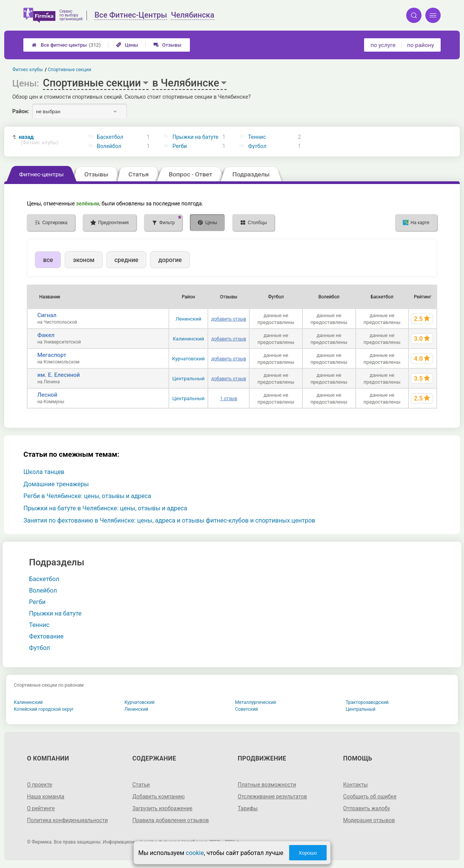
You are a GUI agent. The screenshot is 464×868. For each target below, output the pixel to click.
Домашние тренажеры (56, 484)
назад (39, 140)
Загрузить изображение (163, 808)
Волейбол (109, 146)
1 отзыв (229, 399)
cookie (195, 853)
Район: (21, 111)
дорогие (170, 260)
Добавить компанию (159, 796)
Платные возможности (267, 785)
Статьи (141, 785)
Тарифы (248, 808)
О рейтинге (41, 808)
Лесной (47, 395)
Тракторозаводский (367, 702)
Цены (127, 45)
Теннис (257, 137)
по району (420, 45)
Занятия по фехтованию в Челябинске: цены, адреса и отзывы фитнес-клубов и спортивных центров (169, 520)
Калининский (188, 339)
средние (127, 260)
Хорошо (308, 853)
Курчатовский (189, 359)
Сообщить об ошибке (370, 796)
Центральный (188, 379)
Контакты (355, 785)
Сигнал (47, 315)
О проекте (39, 785)
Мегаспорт (52, 355)
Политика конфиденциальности (67, 820)
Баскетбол (110, 137)
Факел (46, 335)
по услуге (383, 45)
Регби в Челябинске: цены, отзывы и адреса (87, 496)
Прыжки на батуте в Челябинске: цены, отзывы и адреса (105, 508)
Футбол (257, 146)
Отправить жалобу (367, 808)
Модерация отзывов (369, 820)
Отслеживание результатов (272, 796)
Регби (180, 146)
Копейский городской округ (44, 709)
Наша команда (46, 796)
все (48, 260)
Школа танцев (44, 472)
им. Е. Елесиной (58, 375)
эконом (83, 260)
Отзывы (167, 45)
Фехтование (46, 636)
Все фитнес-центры (66, 45)
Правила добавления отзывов (171, 820)
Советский (247, 709)
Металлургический (256, 702)
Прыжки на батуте (195, 137)
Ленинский (188, 319)
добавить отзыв (229, 319)
